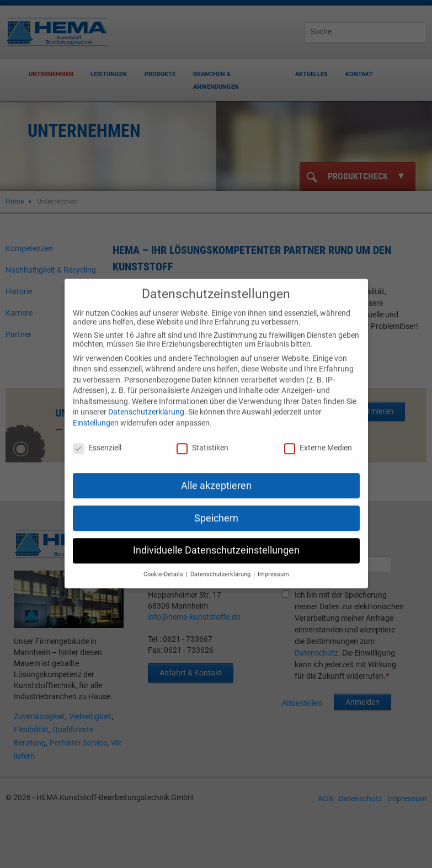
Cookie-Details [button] (164, 566)
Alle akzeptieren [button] (216, 477)
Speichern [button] (216, 509)
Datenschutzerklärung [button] (221, 566)
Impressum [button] (273, 566)
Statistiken (202, 439)
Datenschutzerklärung (146, 403)
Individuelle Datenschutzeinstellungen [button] (216, 542)
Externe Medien (318, 439)
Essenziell (97, 439)
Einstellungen (96, 414)
